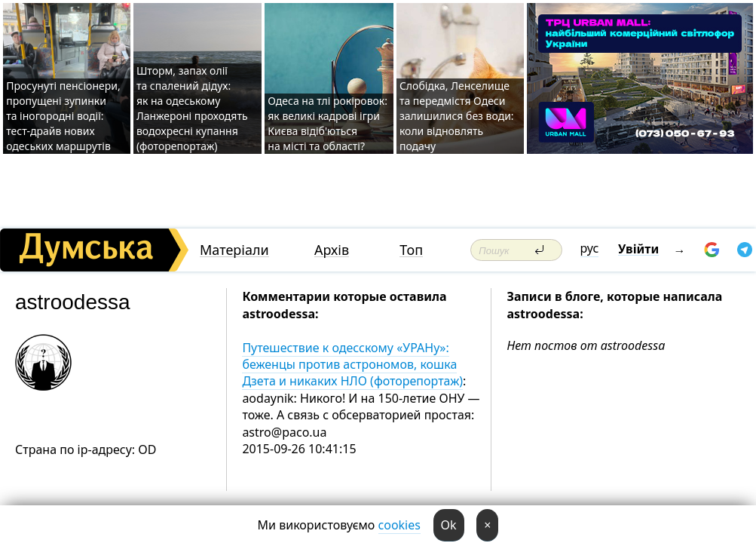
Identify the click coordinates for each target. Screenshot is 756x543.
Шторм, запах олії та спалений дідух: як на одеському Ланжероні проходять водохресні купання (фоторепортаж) (192, 108)
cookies (399, 525)
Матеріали (234, 250)
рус (590, 248)
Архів (332, 250)
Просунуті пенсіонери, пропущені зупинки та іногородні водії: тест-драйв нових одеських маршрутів (63, 116)
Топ (411, 250)
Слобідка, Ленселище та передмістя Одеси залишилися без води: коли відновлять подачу (457, 116)
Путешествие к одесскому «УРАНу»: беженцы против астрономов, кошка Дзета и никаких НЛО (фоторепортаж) (352, 365)
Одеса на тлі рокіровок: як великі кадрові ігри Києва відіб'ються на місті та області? (327, 123)
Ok (449, 525)
